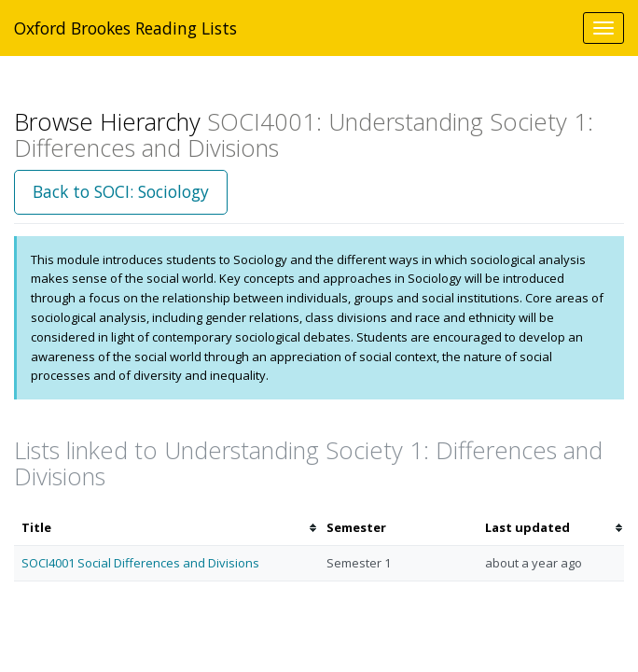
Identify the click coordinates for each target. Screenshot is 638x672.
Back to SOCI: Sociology (121, 191)
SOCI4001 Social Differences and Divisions (140, 563)
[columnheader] (166, 528)
